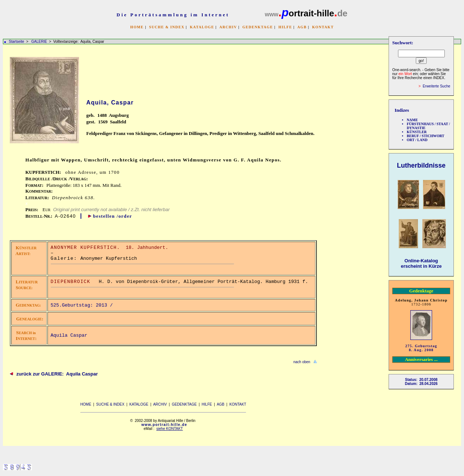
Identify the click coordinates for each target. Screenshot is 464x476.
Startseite (16, 42)
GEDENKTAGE (258, 27)
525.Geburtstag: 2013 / (83, 305)
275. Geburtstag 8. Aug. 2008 (421, 348)
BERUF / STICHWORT (426, 136)
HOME (137, 27)
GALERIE (40, 42)
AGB (302, 27)
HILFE (285, 27)
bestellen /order (113, 216)
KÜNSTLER (417, 132)
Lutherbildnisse (421, 165)
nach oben (302, 362)
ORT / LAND (417, 140)
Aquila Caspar (69, 335)
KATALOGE (202, 27)
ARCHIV (228, 27)
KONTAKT (323, 27)
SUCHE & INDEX (167, 27)
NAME (412, 120)
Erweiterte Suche (436, 86)
